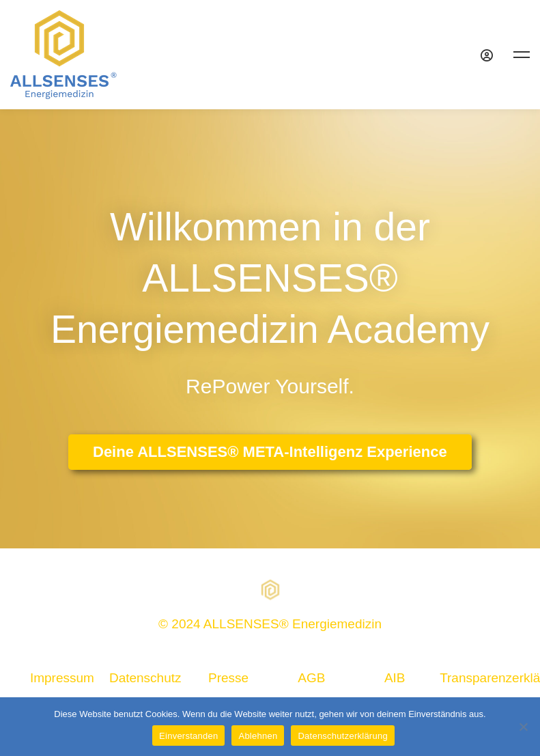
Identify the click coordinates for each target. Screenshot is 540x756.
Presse (228, 678)
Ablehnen (258, 736)
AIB (395, 678)
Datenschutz (145, 678)
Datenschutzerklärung (342, 736)
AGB (311, 678)
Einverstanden (188, 736)
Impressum (62, 678)
